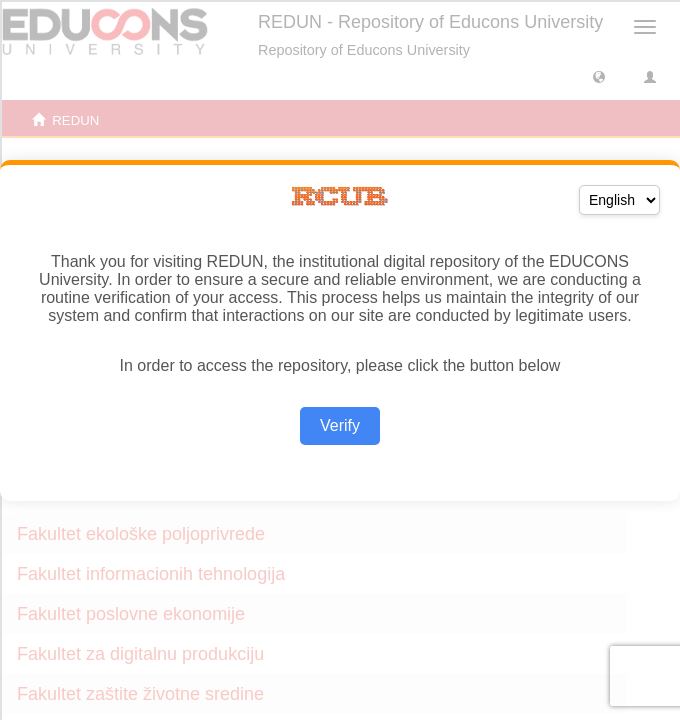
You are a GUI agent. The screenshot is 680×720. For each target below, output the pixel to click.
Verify (340, 425)
